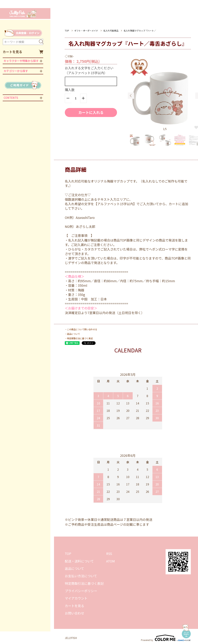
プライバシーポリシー (81, 591)
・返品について (72, 334)
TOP (67, 31)
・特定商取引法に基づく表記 (79, 338)
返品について (74, 568)
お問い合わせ (75, 613)
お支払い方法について (81, 576)
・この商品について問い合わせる (81, 329)
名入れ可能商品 (111, 31)
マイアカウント (76, 598)
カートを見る (23, 52)
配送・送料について (79, 561)
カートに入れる (91, 112)
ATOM (111, 561)
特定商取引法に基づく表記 (84, 583)
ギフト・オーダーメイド (86, 31)
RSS (109, 553)
